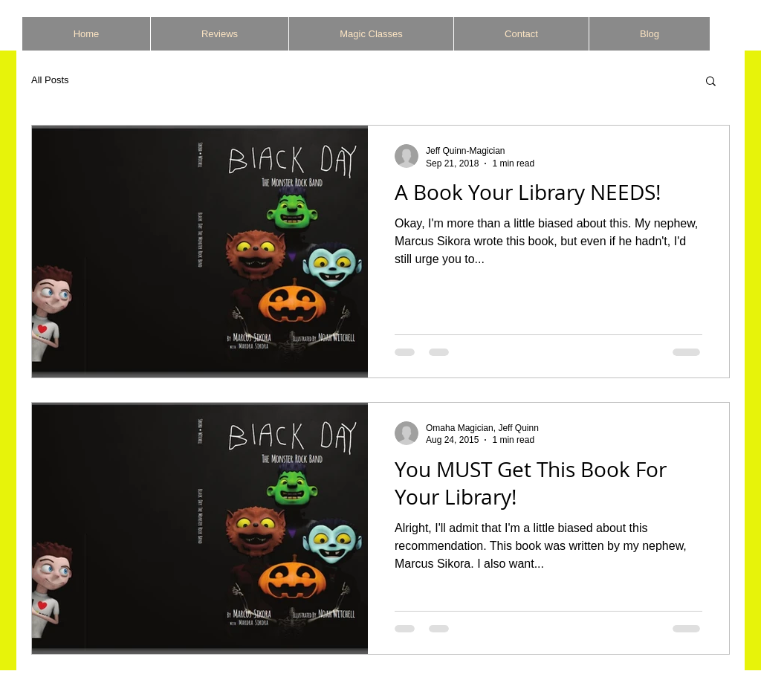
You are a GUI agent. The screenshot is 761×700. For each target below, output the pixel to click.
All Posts (50, 80)
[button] (711, 82)
